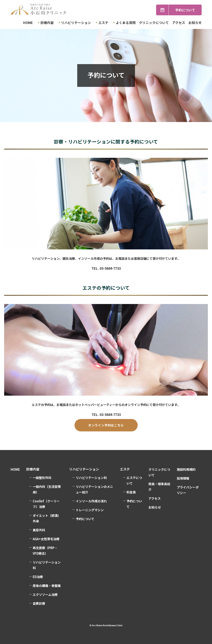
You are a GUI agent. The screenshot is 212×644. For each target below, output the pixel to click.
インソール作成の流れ (91, 501)
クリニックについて (154, 23)
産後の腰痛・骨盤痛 (47, 586)
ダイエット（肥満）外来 (47, 518)
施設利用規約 (186, 469)
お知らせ (195, 23)
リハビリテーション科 (47, 565)
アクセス (179, 23)
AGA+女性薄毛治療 (46, 539)
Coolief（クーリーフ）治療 (46, 504)
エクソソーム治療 (45, 594)
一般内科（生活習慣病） (47, 489)
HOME (28, 23)
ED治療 (38, 577)
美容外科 (39, 530)
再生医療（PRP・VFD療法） (45, 551)
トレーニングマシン (90, 510)
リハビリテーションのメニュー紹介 (94, 489)
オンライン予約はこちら (106, 425)
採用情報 (183, 478)
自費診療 (39, 603)
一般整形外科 (42, 478)
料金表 (131, 492)
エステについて (134, 480)
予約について (185, 10)
